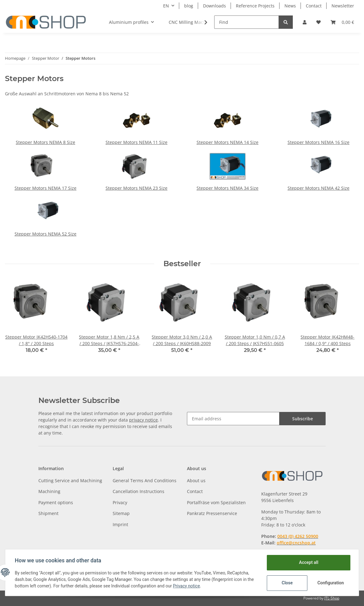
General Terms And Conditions (145, 480)
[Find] (247, 22)
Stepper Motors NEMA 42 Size (318, 188)
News (290, 6)
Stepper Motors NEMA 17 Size (45, 188)
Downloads (214, 6)
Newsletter (343, 6)
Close (287, 583)
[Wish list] (318, 22)
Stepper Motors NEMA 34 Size (227, 188)
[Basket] (342, 22)
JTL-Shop (332, 598)
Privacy (120, 502)
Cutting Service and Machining (70, 480)
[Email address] (233, 419)
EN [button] (166, 6)
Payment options (56, 502)
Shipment (48, 513)
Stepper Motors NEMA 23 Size (136, 188)
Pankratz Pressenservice (212, 513)
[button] (305, 22)
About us (196, 480)
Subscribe (303, 419)
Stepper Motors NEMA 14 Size (227, 142)
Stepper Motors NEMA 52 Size (45, 234)
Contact (314, 6)
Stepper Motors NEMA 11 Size (136, 142)
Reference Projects (255, 6)
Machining (49, 491)
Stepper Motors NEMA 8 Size (45, 142)
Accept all (308, 562)
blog (189, 6)
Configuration (330, 583)
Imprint (120, 524)
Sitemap (121, 513)
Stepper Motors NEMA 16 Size (318, 142)
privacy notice (143, 420)
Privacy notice (187, 586)
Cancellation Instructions (139, 491)
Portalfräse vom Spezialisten (216, 502)
